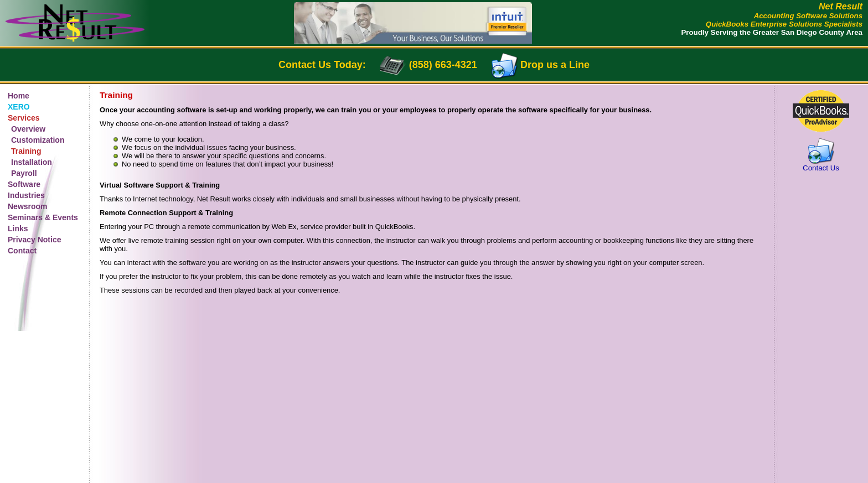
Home (19, 96)
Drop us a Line (555, 65)
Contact (22, 251)
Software (24, 184)
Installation (32, 162)
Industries (26, 195)
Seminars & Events (43, 217)
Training (26, 151)
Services (24, 118)
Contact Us (821, 168)
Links (18, 228)
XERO (19, 107)
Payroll (24, 173)
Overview (28, 129)
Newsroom (28, 206)
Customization (38, 140)
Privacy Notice (35, 240)
